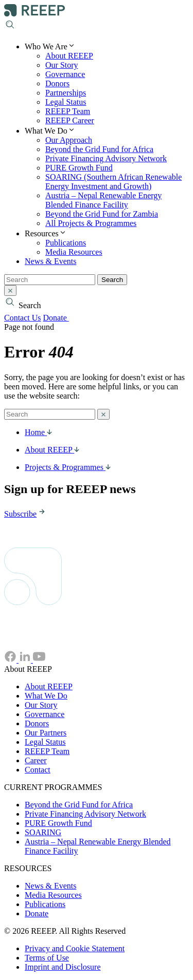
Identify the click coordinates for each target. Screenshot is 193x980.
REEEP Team (68, 111)
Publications (66, 243)
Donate (62, 318)
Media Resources (74, 252)
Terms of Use (47, 958)
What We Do (46, 696)
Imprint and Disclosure (63, 967)
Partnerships (66, 93)
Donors (57, 83)
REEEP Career (70, 120)
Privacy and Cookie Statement (75, 948)
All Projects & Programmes (91, 223)
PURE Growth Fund (79, 168)
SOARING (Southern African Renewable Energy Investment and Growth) (113, 182)
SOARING (43, 832)
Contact (38, 770)
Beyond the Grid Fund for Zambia (102, 214)
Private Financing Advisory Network (106, 158)
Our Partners (46, 733)
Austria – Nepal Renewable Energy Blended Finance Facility (103, 200)
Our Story (62, 65)
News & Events (50, 261)
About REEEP (69, 56)
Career (36, 760)
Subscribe (26, 514)
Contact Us (23, 318)
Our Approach (69, 140)
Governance (65, 74)
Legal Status (66, 102)
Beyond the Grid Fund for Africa (99, 149)
